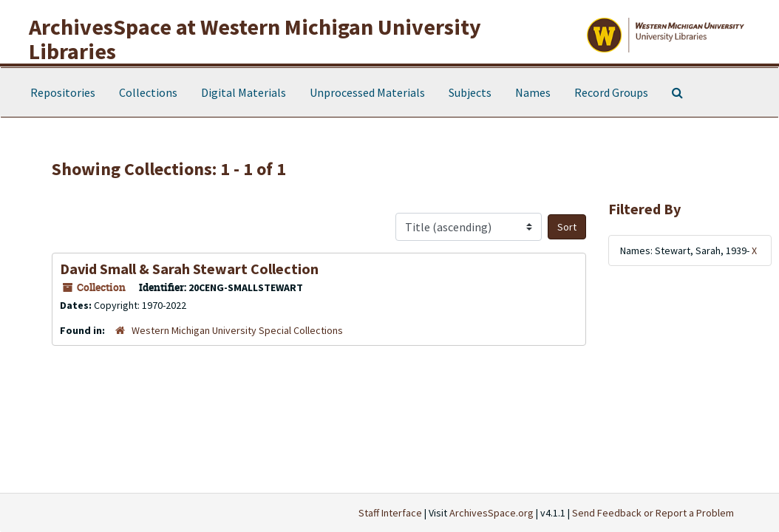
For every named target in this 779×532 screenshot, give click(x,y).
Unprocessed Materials (367, 92)
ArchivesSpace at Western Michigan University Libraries (255, 39)
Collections (148, 92)
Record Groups (611, 92)
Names (533, 92)
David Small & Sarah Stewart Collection (189, 269)
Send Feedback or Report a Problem (653, 513)
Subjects (470, 92)
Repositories (63, 92)
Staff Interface (390, 513)
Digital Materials (244, 92)
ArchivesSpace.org (491, 513)
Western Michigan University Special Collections (237, 330)
